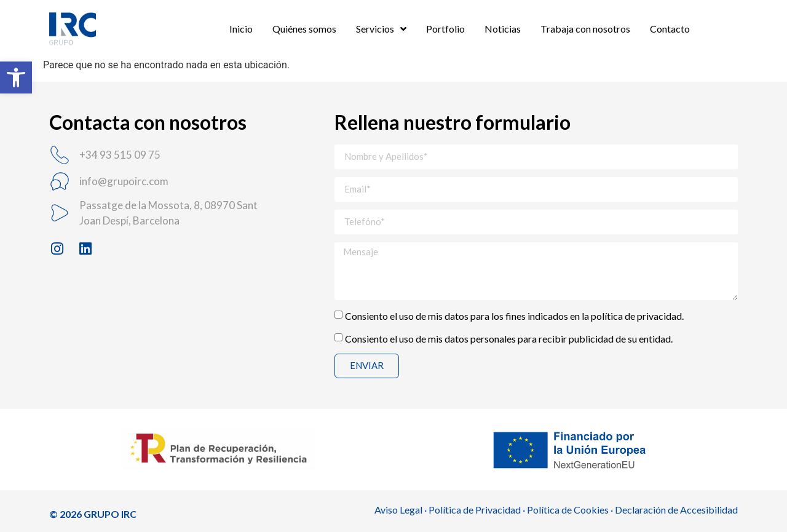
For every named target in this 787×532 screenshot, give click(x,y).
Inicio (241, 29)
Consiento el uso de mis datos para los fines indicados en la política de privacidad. (514, 315)
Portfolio (445, 29)
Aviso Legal (398, 510)
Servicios (381, 29)
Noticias (503, 29)
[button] (16, 77)
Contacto (670, 29)
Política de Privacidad (475, 510)
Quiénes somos (304, 29)
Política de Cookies (568, 510)
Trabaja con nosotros (585, 29)
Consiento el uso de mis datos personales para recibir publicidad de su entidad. (509, 338)
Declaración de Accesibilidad (676, 510)
